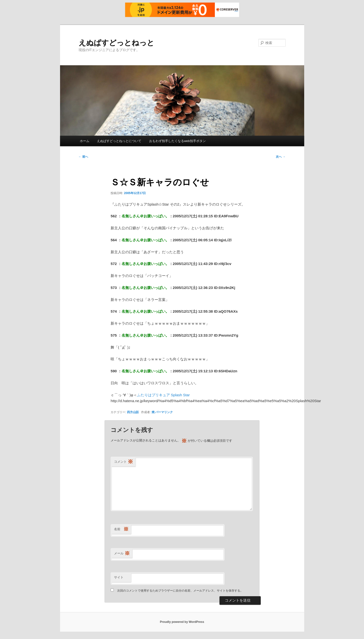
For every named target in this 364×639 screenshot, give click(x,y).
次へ (281, 157)
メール (122, 554)
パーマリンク (164, 412)
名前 (121, 529)
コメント (124, 462)
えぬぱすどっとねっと (116, 43)
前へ (83, 157)
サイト (119, 577)
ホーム (85, 141)
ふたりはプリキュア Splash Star (163, 395)
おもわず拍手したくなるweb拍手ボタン (177, 141)
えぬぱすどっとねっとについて (119, 141)
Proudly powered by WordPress (182, 622)
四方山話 (133, 412)
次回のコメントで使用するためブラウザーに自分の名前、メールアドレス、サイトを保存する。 (180, 591)
